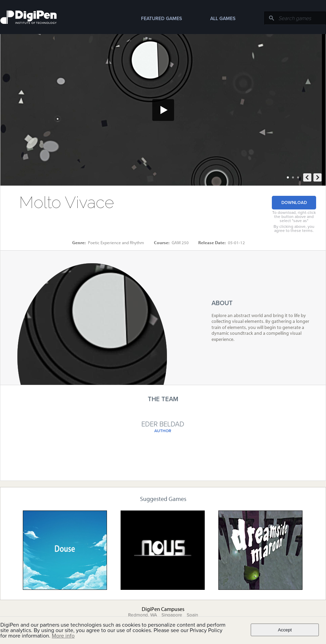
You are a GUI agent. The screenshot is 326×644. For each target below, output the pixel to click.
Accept (285, 630)
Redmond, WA (143, 615)
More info (63, 636)
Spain (192, 615)
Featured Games (161, 19)
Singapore (172, 615)
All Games (223, 19)
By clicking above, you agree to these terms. (294, 229)
